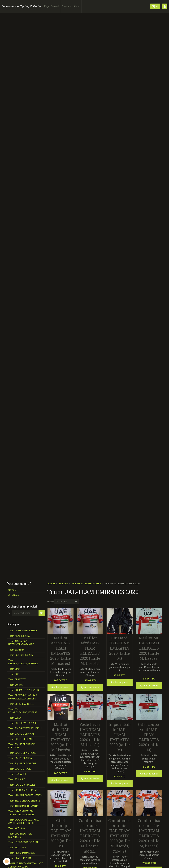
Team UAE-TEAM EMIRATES (86, 584)
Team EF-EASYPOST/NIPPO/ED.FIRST (23, 711)
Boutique (66, 6)
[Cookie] (7, 861)
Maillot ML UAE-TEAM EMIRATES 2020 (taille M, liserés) (149, 648)
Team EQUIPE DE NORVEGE (22, 753)
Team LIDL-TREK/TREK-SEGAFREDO (20, 835)
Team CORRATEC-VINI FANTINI (24, 690)
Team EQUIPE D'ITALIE (20, 769)
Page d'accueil (52, 6)
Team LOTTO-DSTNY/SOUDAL (24, 842)
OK (42, 613)
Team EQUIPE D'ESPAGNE (21, 734)
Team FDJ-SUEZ (17, 779)
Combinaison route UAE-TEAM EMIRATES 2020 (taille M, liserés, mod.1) (90, 836)
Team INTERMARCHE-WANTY (24, 806)
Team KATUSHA (17, 828)
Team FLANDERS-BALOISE (22, 785)
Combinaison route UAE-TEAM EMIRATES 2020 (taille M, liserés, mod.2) (119, 836)
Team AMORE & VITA (19, 636)
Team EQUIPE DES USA (20, 758)
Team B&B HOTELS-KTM (21, 655)
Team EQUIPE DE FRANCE (21, 739)
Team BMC (14, 669)
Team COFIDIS (16, 685)
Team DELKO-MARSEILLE (21, 704)
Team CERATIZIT (17, 679)
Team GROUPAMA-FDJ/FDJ (22, 790)
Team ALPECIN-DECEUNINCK (23, 631)
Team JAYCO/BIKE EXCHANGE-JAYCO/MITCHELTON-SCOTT (24, 821)
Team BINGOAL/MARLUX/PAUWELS (23, 662)
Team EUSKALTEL (17, 774)
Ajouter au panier (61, 687)
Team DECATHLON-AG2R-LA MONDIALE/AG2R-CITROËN (23, 697)
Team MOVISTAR (17, 848)
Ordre (50, 602)
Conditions (14, 595)
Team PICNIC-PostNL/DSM (22, 853)
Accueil (51, 584)
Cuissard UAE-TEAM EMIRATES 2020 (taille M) (120, 648)
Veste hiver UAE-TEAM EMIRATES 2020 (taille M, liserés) (90, 735)
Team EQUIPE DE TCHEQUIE (22, 764)
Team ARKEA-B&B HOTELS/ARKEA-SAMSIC (21, 643)
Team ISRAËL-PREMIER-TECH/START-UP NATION (21, 813)
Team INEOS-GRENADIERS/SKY (24, 801)
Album (77, 6)
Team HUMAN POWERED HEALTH (25, 795)
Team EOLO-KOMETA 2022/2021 (25, 728)
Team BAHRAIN (16, 650)
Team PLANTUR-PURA (20, 858)
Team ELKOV (15, 718)
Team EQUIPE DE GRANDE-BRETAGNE (22, 746)
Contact (12, 590)
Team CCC (14, 674)
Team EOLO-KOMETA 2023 (22, 723)
